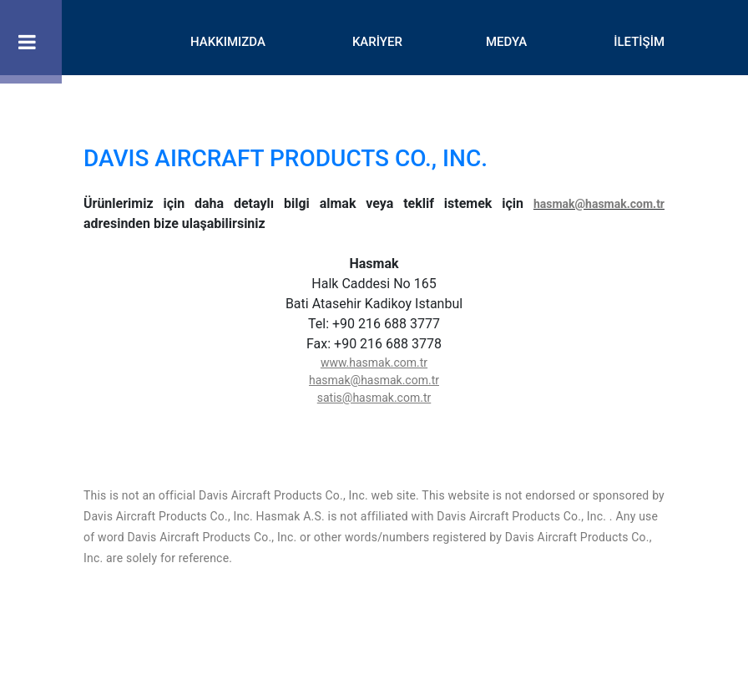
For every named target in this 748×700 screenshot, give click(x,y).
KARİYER (377, 42)
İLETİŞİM (639, 42)
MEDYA (506, 42)
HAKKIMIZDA (228, 42)
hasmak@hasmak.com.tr (599, 204)
